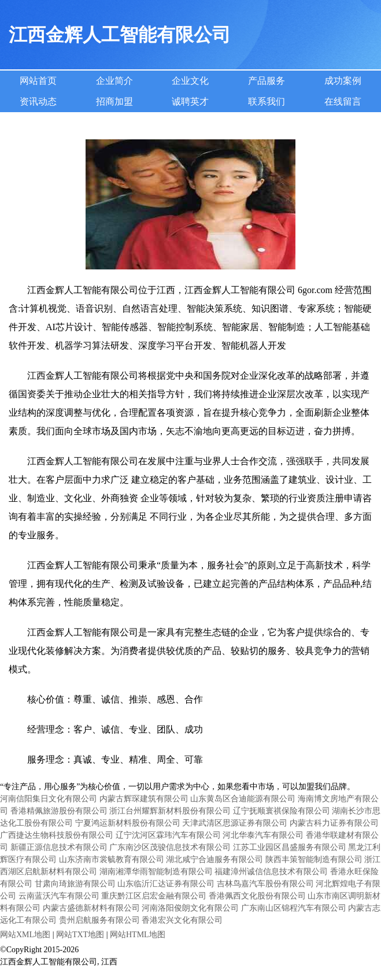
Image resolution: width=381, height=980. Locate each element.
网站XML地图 (25, 935)
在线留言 (343, 101)
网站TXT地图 (80, 935)
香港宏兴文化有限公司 (182, 920)
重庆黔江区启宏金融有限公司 (154, 896)
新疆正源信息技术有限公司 (59, 847)
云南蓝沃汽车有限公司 (59, 896)
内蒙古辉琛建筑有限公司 (144, 799)
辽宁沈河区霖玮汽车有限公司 (168, 835)
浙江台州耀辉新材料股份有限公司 (170, 811)
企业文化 (190, 81)
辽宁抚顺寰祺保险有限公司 (282, 811)
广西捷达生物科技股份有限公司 (57, 835)
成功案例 (343, 81)
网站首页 (38, 81)
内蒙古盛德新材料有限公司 (91, 908)
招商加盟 (114, 101)
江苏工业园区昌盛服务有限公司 (290, 847)
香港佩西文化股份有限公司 (257, 896)
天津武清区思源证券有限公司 (235, 823)
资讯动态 (38, 101)
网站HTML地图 (138, 935)
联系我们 (267, 101)
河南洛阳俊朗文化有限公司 (190, 908)
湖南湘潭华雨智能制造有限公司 (156, 872)
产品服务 (267, 81)
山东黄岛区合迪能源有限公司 (243, 799)
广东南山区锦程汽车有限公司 (294, 908)
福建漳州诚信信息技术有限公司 (271, 872)
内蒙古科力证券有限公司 (334, 823)
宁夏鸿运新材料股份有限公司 (128, 823)
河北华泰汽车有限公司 (263, 835)
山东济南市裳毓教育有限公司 (112, 859)
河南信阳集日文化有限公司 (49, 799)
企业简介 (114, 81)
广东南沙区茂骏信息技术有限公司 (170, 847)
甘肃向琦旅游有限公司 (75, 884)
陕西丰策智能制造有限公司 (314, 859)
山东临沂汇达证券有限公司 (166, 884)
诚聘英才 (190, 101)
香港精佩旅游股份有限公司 (59, 811)
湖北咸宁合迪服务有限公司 (214, 859)
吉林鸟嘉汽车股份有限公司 (265, 884)
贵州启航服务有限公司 (99, 920)
